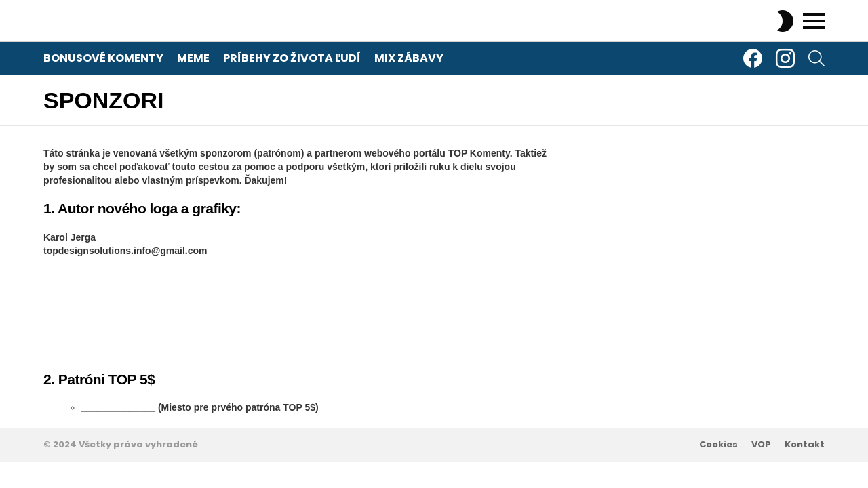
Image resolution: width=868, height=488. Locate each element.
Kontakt (805, 445)
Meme (193, 58)
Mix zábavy (409, 58)
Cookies (718, 445)
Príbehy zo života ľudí (292, 58)
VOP (761, 445)
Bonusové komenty (103, 58)
